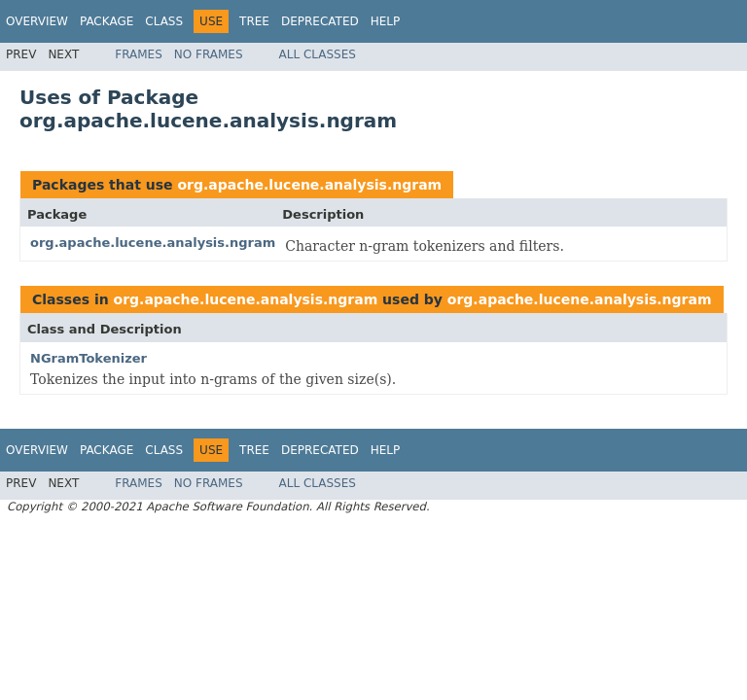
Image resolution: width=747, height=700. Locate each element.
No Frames (209, 54)
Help (386, 21)
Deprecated (320, 21)
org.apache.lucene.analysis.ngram (309, 185)
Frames (139, 54)
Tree (254, 21)
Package (107, 21)
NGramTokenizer (89, 358)
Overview (37, 21)
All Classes (318, 54)
